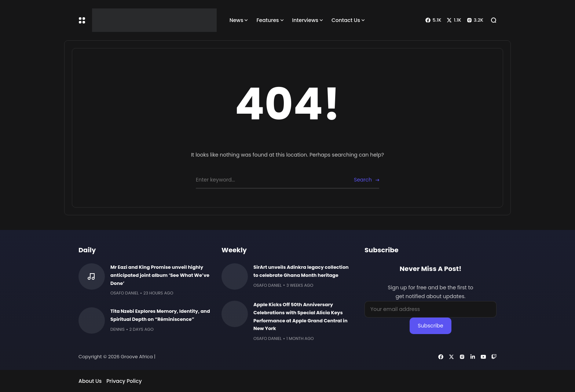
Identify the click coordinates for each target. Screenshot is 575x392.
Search (363, 180)
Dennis (118, 329)
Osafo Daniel (124, 293)
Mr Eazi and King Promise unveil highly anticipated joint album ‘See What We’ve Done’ (160, 275)
